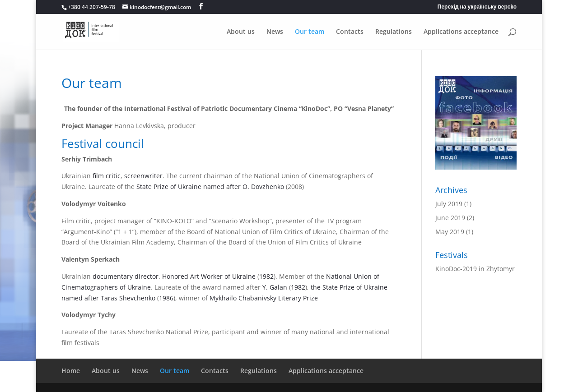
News (275, 32)
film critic (107, 176)
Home (71, 371)
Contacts (350, 32)
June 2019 (450, 218)
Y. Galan (274, 287)
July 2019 (449, 204)
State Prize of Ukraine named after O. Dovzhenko (210, 187)
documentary (113, 276)
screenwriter (143, 176)
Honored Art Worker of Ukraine (209, 276)
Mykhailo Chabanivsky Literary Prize (264, 298)
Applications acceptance (461, 32)
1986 (166, 298)
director (147, 276)
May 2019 (450, 232)
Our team (310, 32)
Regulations (394, 32)
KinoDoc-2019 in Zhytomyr (475, 269)
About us (241, 32)
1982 (266, 276)
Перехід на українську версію (477, 7)
